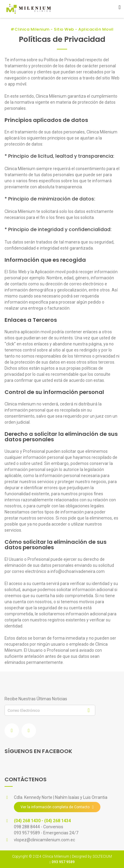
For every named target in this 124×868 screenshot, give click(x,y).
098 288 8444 (27, 827)
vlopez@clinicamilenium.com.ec (44, 840)
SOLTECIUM (102, 856)
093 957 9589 (27, 833)
